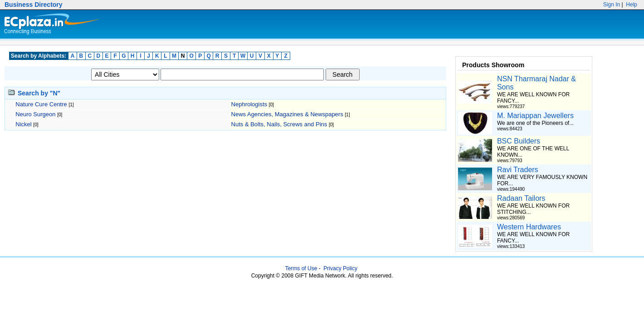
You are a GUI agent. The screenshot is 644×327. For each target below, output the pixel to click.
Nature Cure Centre (42, 104)
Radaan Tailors (521, 198)
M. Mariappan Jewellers (535, 116)
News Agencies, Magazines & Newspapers (288, 114)
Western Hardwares (529, 227)
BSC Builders (519, 141)
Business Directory (34, 5)
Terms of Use (301, 268)
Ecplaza (50, 24)
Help (631, 5)
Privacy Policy (340, 268)
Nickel (24, 124)
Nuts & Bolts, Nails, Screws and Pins (280, 124)
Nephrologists (250, 104)
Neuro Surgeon (36, 114)
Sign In (612, 5)
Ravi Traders (518, 170)
